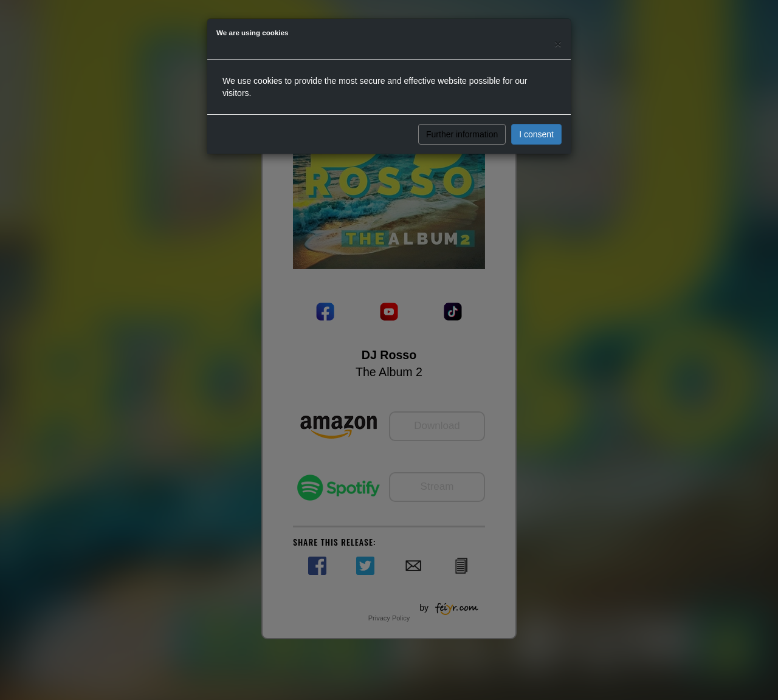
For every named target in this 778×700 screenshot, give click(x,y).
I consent (536, 134)
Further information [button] (462, 134)
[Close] (558, 43)
